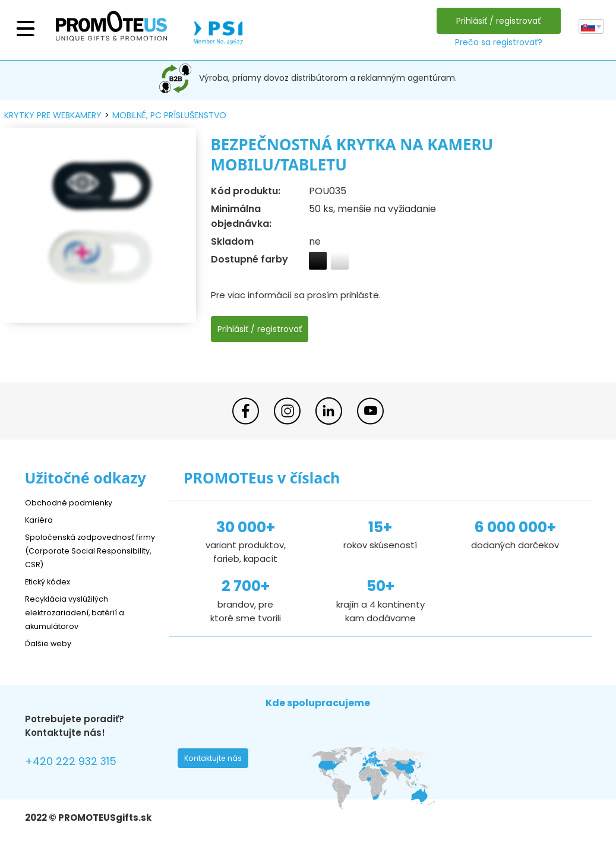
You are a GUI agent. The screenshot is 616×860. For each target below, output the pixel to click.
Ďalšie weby (51, 643)
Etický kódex (51, 581)
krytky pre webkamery (53, 115)
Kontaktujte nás (217, 761)
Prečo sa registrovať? (495, 42)
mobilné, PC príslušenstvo (169, 115)
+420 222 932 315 (78, 763)
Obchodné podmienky (74, 502)
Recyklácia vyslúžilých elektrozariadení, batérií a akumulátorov (82, 612)
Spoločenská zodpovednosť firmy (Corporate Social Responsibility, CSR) (87, 550)
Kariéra (40, 519)
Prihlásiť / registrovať (495, 21)
